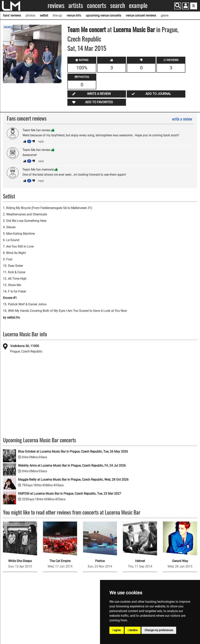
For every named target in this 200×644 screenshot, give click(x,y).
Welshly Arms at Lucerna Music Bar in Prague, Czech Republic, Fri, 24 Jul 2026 (72, 466)
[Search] (178, 6)
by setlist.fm (11, 318)
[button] (186, 6)
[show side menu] (194, 6)
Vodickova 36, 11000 (25, 346)
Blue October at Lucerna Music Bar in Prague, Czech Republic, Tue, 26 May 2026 (73, 452)
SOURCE (8, 27)
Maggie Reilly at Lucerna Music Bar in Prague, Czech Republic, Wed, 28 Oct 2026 (73, 480)
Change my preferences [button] (159, 630)
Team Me (77, 29)
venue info (74, 15)
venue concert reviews (141, 15)
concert (97, 29)
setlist (44, 15)
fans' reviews (12, 15)
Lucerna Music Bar (134, 29)
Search (118, 5)
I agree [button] (117, 630)
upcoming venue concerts (103, 15)
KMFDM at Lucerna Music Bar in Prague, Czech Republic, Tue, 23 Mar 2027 (70, 494)
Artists (76, 5)
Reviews (56, 5)
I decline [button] (133, 630)
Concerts (97, 5)
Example (138, 5)
